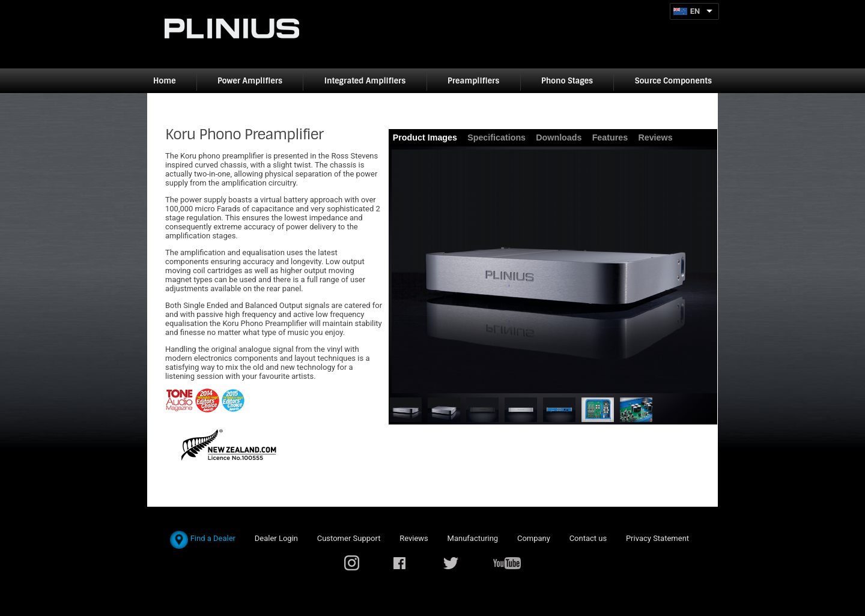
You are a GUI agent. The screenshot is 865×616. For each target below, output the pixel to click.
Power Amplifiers (250, 81)
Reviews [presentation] (655, 137)
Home (164, 81)
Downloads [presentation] (559, 137)
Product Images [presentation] (425, 137)
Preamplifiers (473, 81)
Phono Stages (567, 81)
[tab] (425, 138)
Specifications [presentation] (496, 137)
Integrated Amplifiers (365, 81)
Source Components (673, 81)
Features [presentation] (610, 137)
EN (695, 11)
